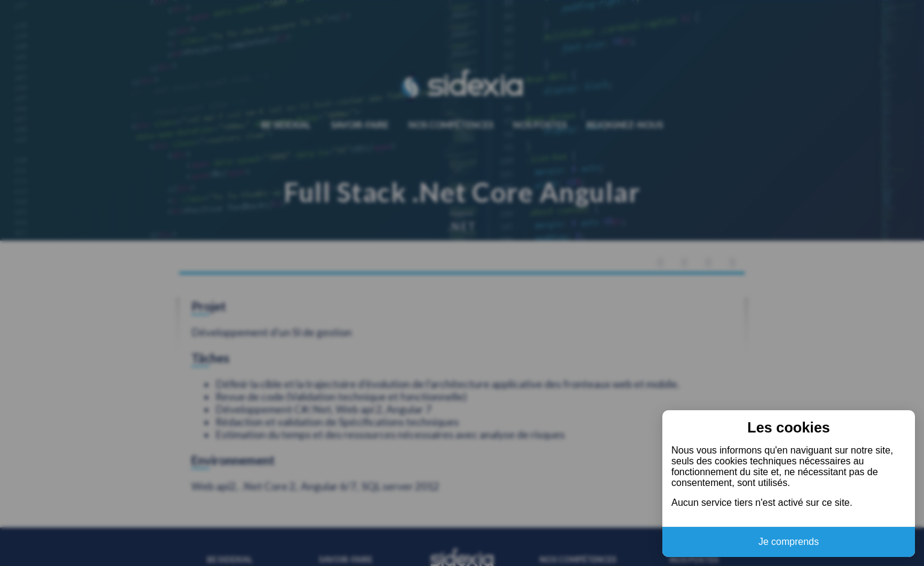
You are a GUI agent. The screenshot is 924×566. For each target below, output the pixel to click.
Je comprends (789, 542)
